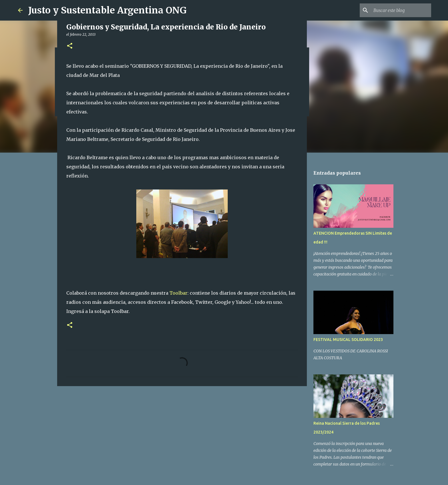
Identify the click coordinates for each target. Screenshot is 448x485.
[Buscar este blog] (401, 10)
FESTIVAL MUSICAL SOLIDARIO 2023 (348, 340)
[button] (70, 46)
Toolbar (178, 293)
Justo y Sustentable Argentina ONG (107, 10)
